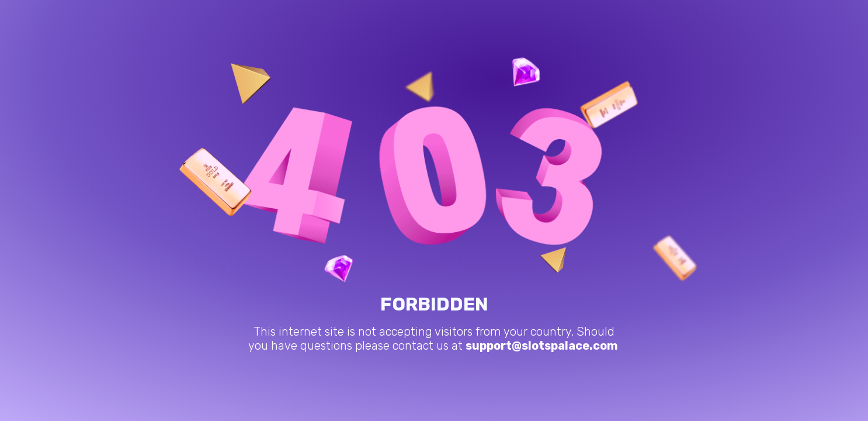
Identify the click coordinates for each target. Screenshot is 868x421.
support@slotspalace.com (542, 346)
